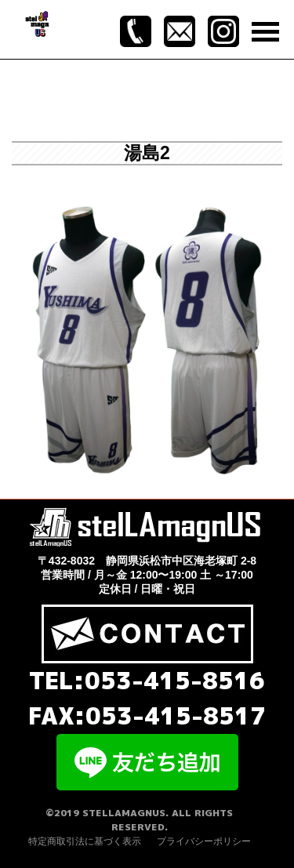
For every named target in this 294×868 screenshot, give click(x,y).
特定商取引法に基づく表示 (85, 841)
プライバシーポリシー (204, 841)
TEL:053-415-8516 (147, 681)
